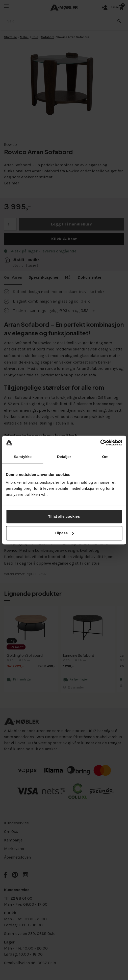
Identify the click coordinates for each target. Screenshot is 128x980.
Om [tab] (105, 457)
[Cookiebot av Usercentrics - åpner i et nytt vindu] (100, 443)
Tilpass (64, 533)
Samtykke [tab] (23, 457)
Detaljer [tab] (64, 457)
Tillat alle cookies (64, 516)
